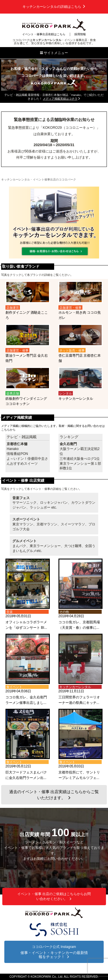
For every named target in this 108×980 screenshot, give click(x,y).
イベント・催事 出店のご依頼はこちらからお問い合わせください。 (54, 896)
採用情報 (80, 34)
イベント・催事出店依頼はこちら (44, 34)
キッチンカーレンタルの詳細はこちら (54, 7)
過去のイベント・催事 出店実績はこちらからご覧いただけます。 (54, 795)
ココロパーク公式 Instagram (54, 952)
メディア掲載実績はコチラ (62, 99)
